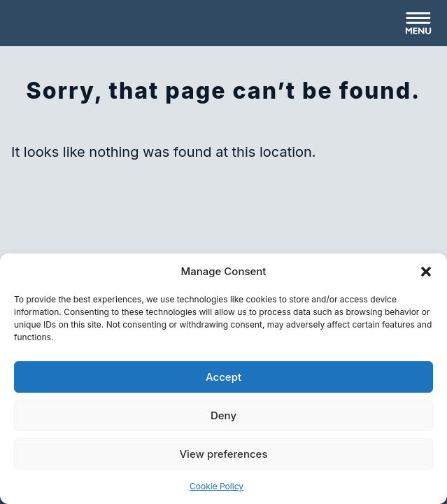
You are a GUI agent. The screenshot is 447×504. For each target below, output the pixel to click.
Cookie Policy (217, 486)
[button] (426, 272)
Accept (223, 377)
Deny (223, 415)
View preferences (223, 454)
